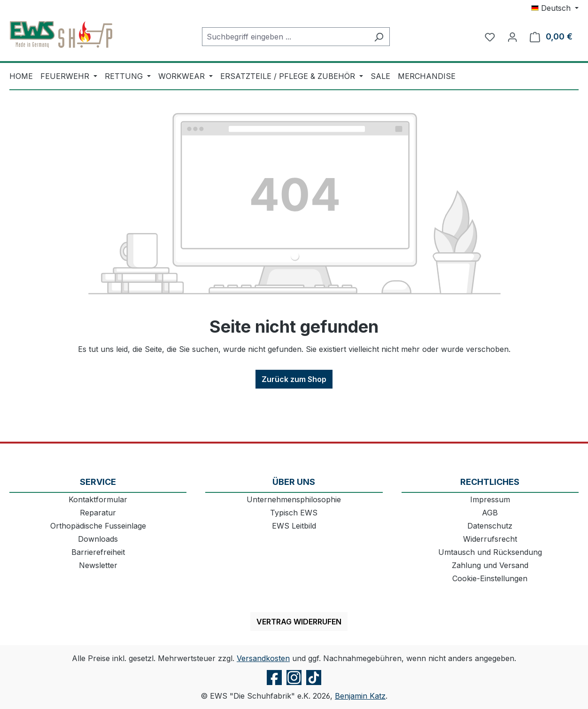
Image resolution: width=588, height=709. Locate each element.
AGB (490, 513)
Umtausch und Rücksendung (490, 552)
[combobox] (285, 37)
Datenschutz (490, 526)
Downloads (98, 539)
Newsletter (98, 565)
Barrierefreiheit (98, 552)
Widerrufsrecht (490, 539)
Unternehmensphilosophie (294, 499)
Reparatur (98, 513)
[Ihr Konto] (512, 37)
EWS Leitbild (294, 526)
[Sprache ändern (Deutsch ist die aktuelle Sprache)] (555, 8)
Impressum (490, 499)
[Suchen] (379, 37)
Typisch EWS (294, 513)
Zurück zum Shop (294, 379)
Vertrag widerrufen (299, 622)
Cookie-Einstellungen (490, 578)
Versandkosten (263, 658)
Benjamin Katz (360, 696)
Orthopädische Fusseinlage (98, 526)
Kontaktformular (98, 499)
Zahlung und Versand (490, 565)
